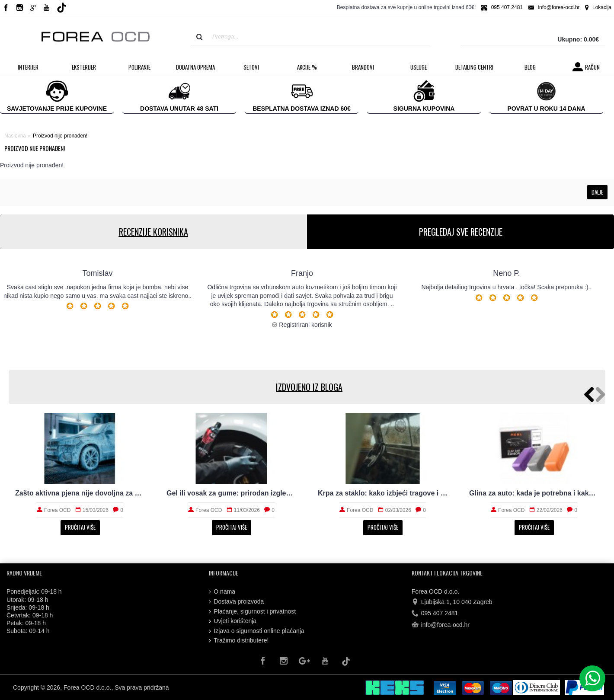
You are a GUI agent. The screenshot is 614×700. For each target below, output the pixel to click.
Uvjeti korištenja (233, 621)
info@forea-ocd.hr (441, 625)
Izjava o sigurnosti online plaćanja (256, 631)
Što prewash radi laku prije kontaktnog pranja (383, 493)
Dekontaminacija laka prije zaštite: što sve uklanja (80, 493)
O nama (222, 592)
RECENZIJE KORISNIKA (153, 232)
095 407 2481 (435, 614)
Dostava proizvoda (236, 602)
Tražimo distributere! (239, 641)
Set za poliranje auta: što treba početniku (534, 493)
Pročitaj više (80, 527)
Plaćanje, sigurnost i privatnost (252, 612)
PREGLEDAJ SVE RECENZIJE (461, 232)
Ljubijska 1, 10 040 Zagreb (452, 602)
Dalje (597, 192)
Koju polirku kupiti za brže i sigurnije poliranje (231, 493)
